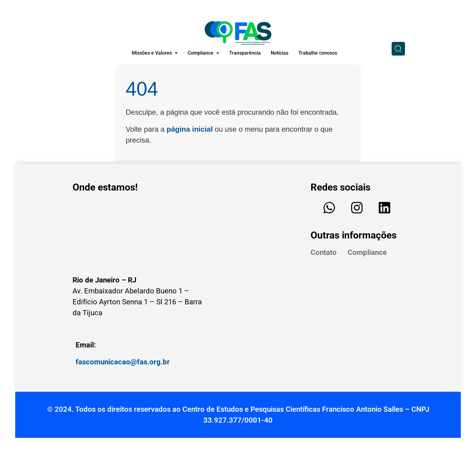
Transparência (245, 53)
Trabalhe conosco (318, 53)
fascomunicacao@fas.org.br (123, 362)
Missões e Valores (155, 53)
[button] (155, 53)
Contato (324, 252)
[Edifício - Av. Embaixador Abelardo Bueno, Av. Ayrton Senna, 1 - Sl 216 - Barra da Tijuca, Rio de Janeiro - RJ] (141, 233)
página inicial (190, 129)
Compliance (203, 53)
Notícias (280, 53)
